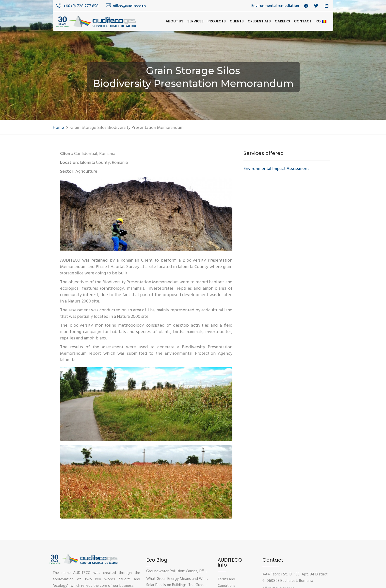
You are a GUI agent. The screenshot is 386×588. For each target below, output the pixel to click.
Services (195, 21)
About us (175, 21)
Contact (303, 21)
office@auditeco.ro (129, 6)
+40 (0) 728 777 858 (81, 6)
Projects (217, 21)
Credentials (259, 21)
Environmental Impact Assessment (276, 169)
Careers (282, 21)
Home (58, 128)
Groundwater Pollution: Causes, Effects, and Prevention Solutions (200, 571)
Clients (237, 21)
